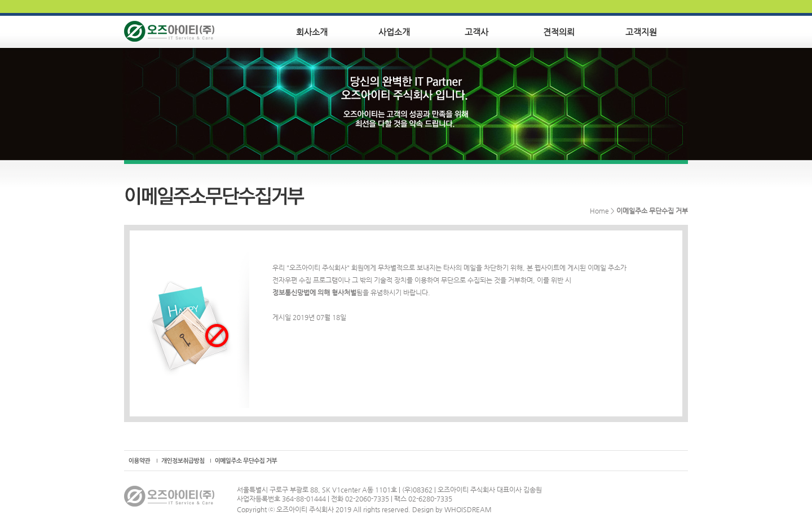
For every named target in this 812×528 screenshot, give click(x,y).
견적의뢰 (559, 32)
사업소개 (394, 32)
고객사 (476, 32)
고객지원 (641, 32)
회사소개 (312, 32)
